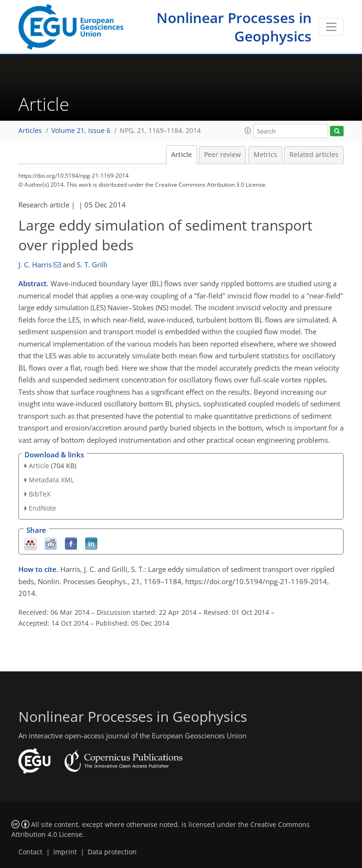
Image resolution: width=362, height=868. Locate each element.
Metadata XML (51, 480)
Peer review (222, 155)
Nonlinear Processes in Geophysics (234, 27)
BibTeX (40, 494)
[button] (248, 131)
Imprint (65, 852)
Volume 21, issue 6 (81, 131)
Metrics (265, 155)
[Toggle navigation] (331, 27)
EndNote (42, 508)
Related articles (314, 155)
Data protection (112, 852)
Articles (30, 131)
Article (181, 155)
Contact (30, 852)
